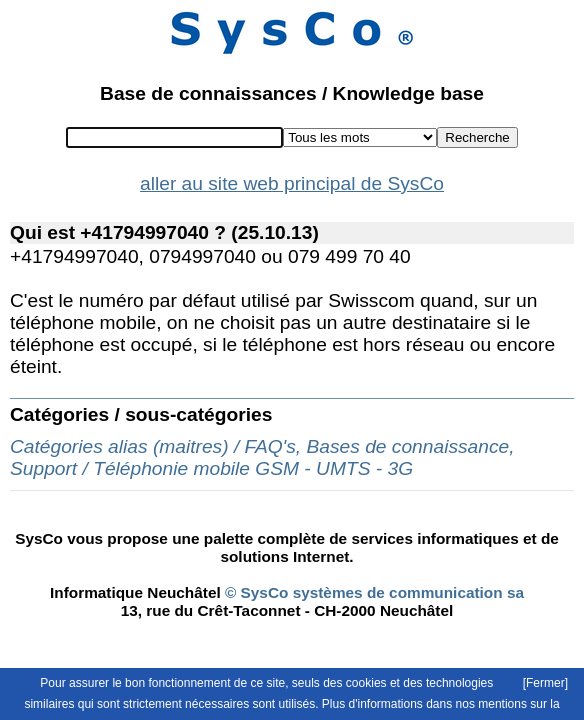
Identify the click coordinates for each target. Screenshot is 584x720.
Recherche (477, 137)
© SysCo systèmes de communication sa (372, 592)
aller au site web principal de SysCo (292, 183)
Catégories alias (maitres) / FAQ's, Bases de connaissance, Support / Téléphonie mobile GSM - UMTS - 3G (262, 457)
